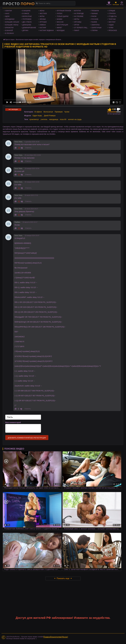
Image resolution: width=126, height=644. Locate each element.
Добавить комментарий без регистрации (27, 438)
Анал (7, 14)
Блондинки (10, 19)
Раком (94, 16)
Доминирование (29, 28)
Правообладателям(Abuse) (56, 637)
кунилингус (34, 119)
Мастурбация (62, 25)
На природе (79, 14)
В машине (26, 11)
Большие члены (12, 25)
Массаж (60, 22)
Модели (109, 3)
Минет (59, 28)
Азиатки (8, 11)
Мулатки (77, 11)
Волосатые (27, 16)
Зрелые (43, 19)
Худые (111, 25)
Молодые (61, 30)
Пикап (77, 30)
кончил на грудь (75, 119)
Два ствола (27, 22)
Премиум (95, 11)
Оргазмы (78, 22)
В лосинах (10, 33)
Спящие (112, 11)
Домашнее (27, 25)
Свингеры (95, 25)
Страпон (112, 14)
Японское (113, 30)
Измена (43, 25)
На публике (79, 16)
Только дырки (63, 16)
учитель (44, 119)
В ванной (9, 30)
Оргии (77, 25)
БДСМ (7, 16)
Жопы (42, 16)
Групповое (27, 19)
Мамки (60, 19)
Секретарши (96, 28)
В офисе (26, 14)
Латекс (60, 14)
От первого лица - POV (82, 28)
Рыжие (94, 22)
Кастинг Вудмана (47, 30)
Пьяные (94, 14)
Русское (95, 19)
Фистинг (112, 22)
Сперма (94, 30)
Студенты (113, 16)
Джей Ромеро (50, 116)
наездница (54, 119)
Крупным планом (64, 11)
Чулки (111, 28)
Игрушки (43, 22)
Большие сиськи (12, 22)
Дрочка (25, 30)
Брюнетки (9, 28)
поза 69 (63, 119)
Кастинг (43, 28)
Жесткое (43, 14)
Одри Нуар (37, 116)
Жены (42, 11)
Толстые (112, 19)
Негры (77, 19)
